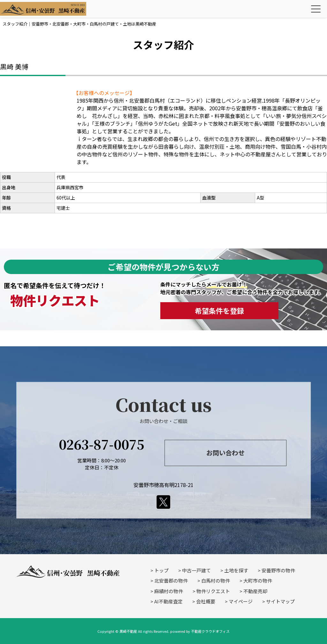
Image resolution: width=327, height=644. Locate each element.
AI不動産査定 (168, 601)
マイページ (241, 601)
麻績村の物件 (169, 591)
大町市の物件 (258, 581)
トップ (161, 570)
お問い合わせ (225, 453)
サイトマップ (280, 601)
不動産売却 (255, 591)
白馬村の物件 (216, 581)
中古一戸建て (196, 570)
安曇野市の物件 (278, 570)
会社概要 (206, 601)
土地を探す (236, 570)
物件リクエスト (213, 591)
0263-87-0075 (102, 444)
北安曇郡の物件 (171, 581)
